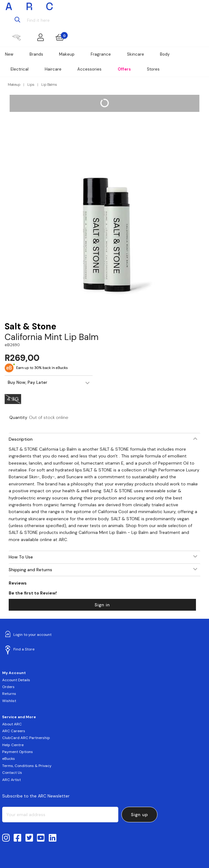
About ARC (12, 724)
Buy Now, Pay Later (27, 382)
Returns (9, 694)
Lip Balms (49, 85)
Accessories (89, 69)
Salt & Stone (30, 326)
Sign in (102, 605)
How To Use (21, 557)
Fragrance (101, 54)
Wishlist (9, 701)
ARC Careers (14, 731)
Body (165, 54)
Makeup (67, 54)
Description (21, 439)
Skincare (136, 54)
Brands (36, 54)
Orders (8, 687)
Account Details (16, 680)
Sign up (140, 815)
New (9, 54)
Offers (124, 69)
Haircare (53, 69)
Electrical (20, 69)
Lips (31, 85)
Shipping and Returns (30, 570)
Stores (153, 69)
